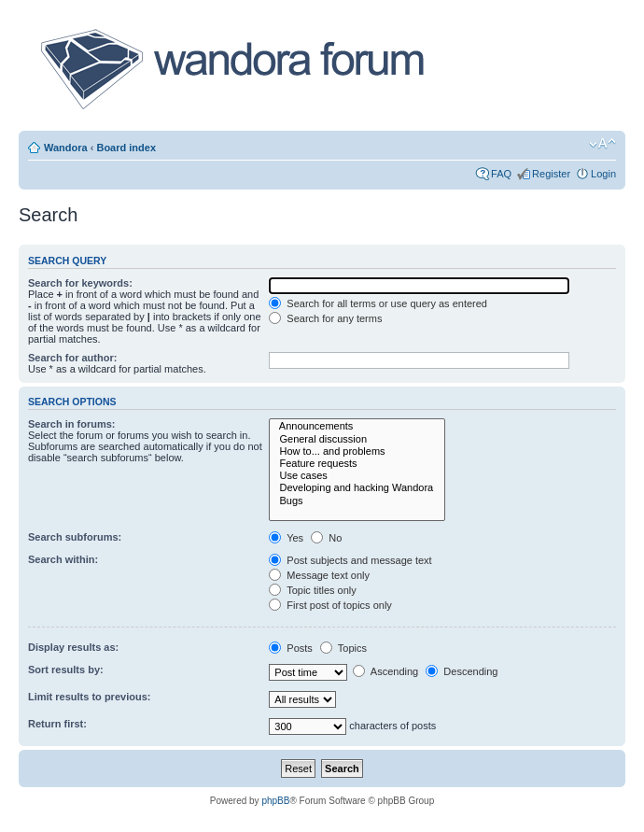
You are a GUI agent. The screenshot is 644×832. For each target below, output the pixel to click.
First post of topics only (330, 605)
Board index (126, 148)
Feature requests (357, 464)
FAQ (501, 174)
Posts (291, 648)
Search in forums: (72, 424)
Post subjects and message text (350, 560)
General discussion (357, 439)
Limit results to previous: (89, 697)
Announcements (357, 426)
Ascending (385, 671)
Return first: (57, 724)
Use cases (357, 476)
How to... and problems (357, 451)
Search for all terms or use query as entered (378, 303)
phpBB (275, 801)
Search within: (63, 559)
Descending (462, 671)
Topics (343, 648)
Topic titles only (312, 590)
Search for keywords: (80, 283)
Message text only (319, 575)
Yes (286, 538)
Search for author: (72, 358)
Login (603, 174)
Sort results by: (66, 670)
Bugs (357, 501)
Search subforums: (75, 537)
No (326, 538)
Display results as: (73, 647)
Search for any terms (325, 318)
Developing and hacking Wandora (357, 488)
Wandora (66, 148)
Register (551, 174)
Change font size (602, 144)
